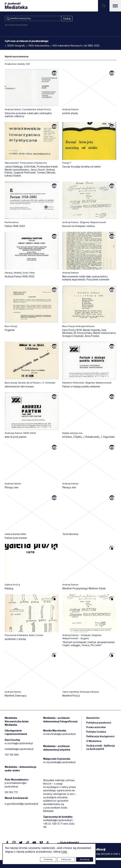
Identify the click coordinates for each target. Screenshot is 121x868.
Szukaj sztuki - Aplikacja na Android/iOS (101, 749)
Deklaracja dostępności (101, 738)
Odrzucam (66, 859)
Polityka (96, 733)
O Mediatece (94, 743)
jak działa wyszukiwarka (16, 25)
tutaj (64, 852)
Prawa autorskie (96, 728)
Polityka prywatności (99, 724)
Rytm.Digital (109, 859)
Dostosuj (48, 859)
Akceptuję (85, 859)
